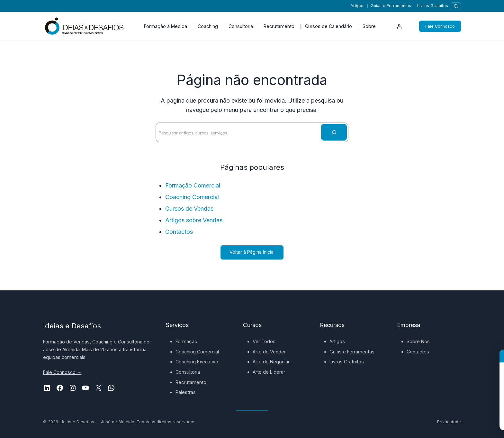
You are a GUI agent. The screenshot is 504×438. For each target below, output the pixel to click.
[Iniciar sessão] (399, 26)
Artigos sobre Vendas (194, 220)
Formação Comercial (193, 185)
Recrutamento (191, 382)
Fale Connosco (440, 26)
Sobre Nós (418, 341)
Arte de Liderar (269, 372)
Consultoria (188, 372)
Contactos (179, 232)
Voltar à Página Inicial (252, 252)
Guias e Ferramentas (391, 6)
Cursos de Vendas (189, 209)
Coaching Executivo (197, 362)
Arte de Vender (269, 352)
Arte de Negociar (271, 362)
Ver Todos (264, 341)
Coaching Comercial (192, 197)
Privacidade (449, 422)
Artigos (357, 6)
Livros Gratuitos (433, 6)
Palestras (186, 392)
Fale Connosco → (62, 372)
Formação (186, 341)
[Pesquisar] (456, 6)
